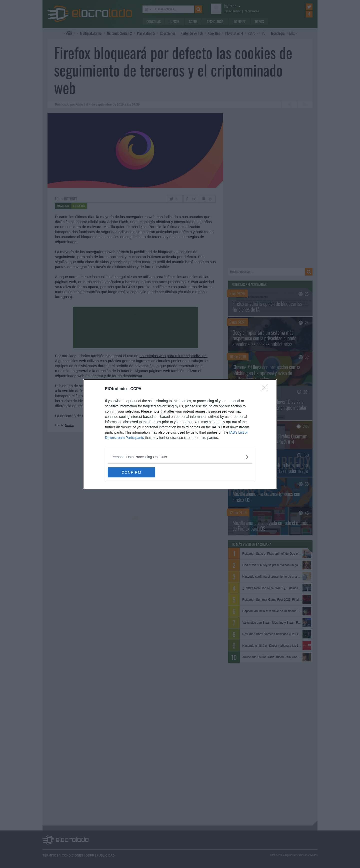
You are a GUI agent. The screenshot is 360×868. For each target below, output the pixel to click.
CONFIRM (131, 472)
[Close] (266, 389)
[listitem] (180, 457)
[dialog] (180, 434)
